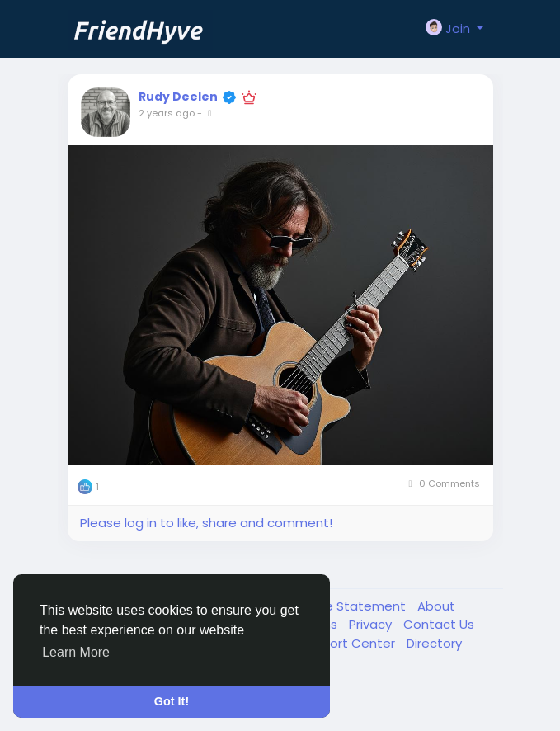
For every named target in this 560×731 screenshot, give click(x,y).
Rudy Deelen (178, 97)
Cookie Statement (350, 606)
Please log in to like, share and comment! (206, 523)
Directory (434, 643)
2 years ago (167, 113)
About (436, 606)
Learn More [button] (76, 652)
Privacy (372, 624)
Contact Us (439, 624)
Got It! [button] (172, 701)
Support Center (348, 643)
